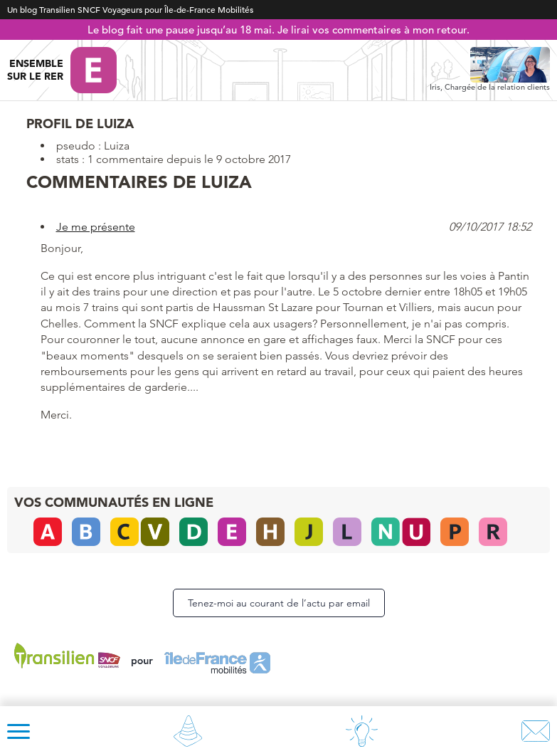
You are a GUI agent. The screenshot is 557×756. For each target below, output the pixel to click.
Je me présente (96, 227)
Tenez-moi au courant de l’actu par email (279, 603)
